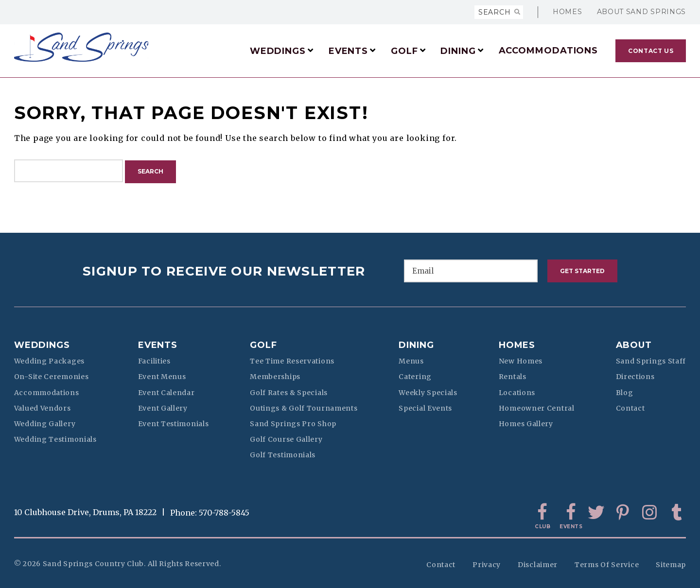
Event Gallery (163, 406)
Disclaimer (538, 562)
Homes (568, 12)
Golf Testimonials (283, 453)
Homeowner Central (537, 406)
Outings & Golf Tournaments (304, 406)
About (634, 343)
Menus (411, 359)
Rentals (513, 375)
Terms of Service (607, 562)
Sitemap (671, 562)
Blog (625, 390)
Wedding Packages (49, 359)
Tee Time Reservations (292, 359)
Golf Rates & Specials (289, 390)
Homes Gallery (526, 422)
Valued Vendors (43, 406)
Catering (415, 375)
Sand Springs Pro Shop (293, 422)
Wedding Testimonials (55, 437)
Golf (263, 343)
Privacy (487, 562)
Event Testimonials (174, 422)
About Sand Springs (642, 12)
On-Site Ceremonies (52, 375)
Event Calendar (166, 390)
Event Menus (162, 375)
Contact (630, 406)
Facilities (154, 359)
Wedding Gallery (45, 422)
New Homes (521, 359)
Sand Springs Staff (651, 359)
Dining (416, 343)
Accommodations (47, 390)
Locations (517, 390)
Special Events (425, 406)
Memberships (275, 375)
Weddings (42, 343)
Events (158, 343)
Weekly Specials (428, 390)
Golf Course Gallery (286, 437)
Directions (635, 375)
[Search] (517, 12)
